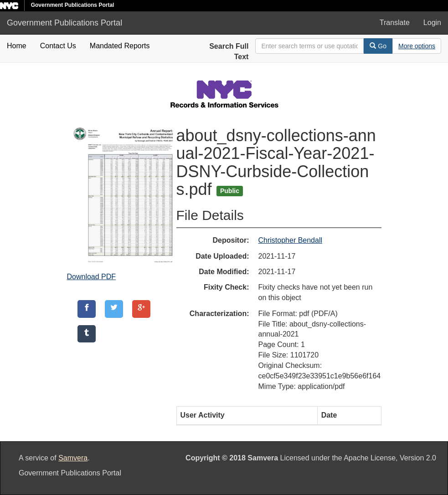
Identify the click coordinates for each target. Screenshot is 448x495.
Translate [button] (395, 23)
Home (17, 46)
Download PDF (92, 277)
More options (417, 46)
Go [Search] (378, 46)
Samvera (73, 458)
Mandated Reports (120, 46)
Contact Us (58, 46)
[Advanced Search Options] (417, 46)
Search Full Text (229, 51)
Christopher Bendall (291, 240)
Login (432, 23)
